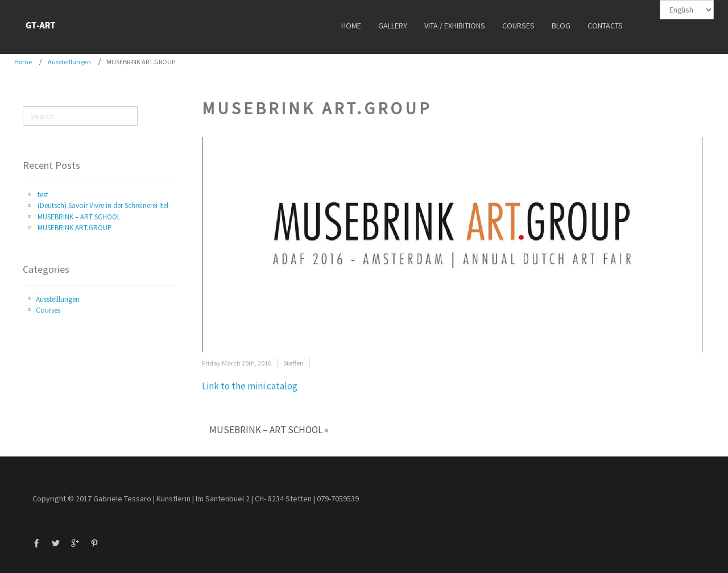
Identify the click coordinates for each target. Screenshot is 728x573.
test (43, 195)
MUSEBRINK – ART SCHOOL (79, 217)
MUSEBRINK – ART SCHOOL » (269, 430)
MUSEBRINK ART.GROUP (75, 228)
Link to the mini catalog (250, 386)
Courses (48, 310)
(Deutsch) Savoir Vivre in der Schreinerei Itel (103, 205)
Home (23, 62)
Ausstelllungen (69, 62)
